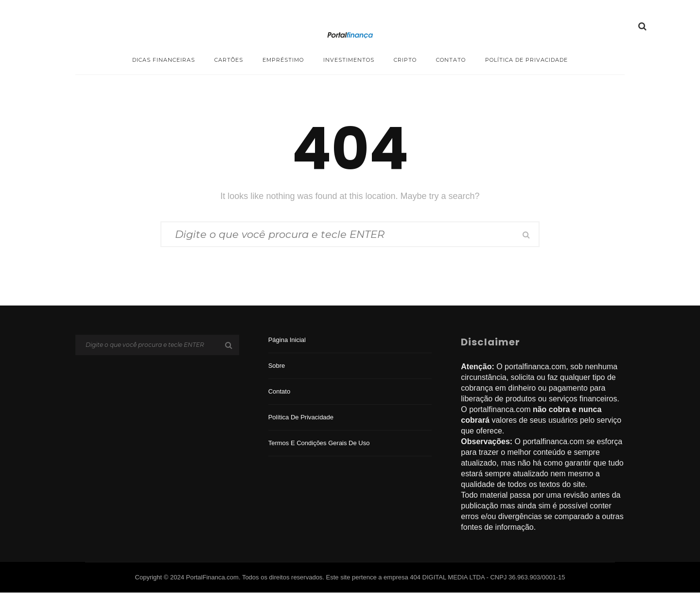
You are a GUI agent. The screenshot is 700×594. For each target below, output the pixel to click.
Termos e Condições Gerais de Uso (319, 444)
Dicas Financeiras (164, 60)
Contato (451, 60)
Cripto (405, 60)
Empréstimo (283, 60)
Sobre (277, 367)
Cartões (229, 60)
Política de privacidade (526, 60)
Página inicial (287, 341)
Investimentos (349, 60)
